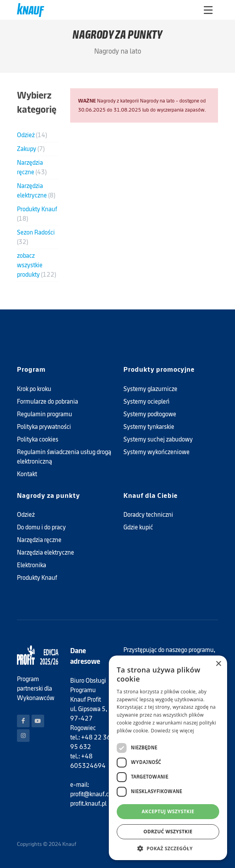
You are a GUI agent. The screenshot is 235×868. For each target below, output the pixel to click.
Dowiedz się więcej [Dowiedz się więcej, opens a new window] (172, 731)
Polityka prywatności (44, 427)
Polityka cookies (38, 439)
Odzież (32, 135)
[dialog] (168, 758)
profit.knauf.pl (88, 804)
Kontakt (27, 474)
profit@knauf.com (94, 794)
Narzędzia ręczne (32, 167)
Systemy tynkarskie (149, 427)
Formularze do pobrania (48, 401)
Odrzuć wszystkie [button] (168, 832)
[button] (168, 848)
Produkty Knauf (37, 214)
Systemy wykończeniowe (157, 452)
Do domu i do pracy (41, 527)
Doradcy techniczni (148, 515)
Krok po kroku (34, 389)
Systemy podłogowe (150, 414)
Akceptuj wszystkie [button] (168, 811)
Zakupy (31, 149)
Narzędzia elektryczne (36, 191)
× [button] (218, 664)
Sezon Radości (36, 237)
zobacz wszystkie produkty (36, 265)
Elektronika (32, 565)
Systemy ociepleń (146, 401)
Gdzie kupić (138, 527)
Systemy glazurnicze (150, 389)
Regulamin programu (45, 414)
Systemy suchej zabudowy (158, 439)
